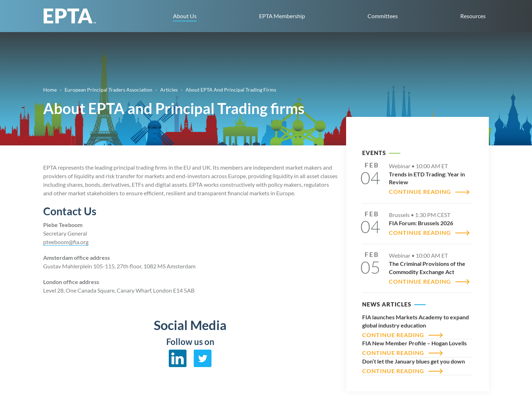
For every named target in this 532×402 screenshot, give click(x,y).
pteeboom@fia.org (66, 242)
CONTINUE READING (420, 192)
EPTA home (70, 16)
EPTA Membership (282, 16)
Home (50, 90)
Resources (473, 16)
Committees (383, 16)
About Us (185, 16)
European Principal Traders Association (108, 90)
